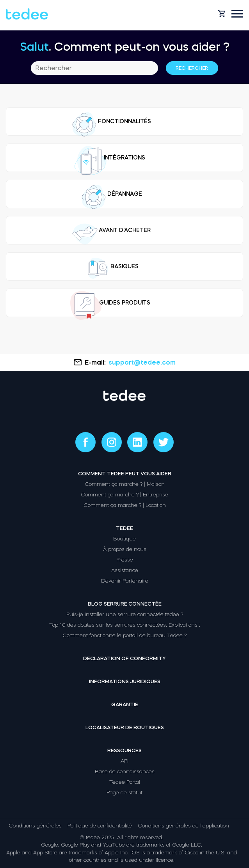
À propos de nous (125, 549)
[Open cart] (222, 14)
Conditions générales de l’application (183, 826)
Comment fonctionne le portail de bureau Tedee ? (124, 635)
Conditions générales (35, 826)
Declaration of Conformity (124, 658)
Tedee (124, 528)
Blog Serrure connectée (125, 604)
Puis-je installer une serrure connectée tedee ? (125, 614)
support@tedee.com (142, 362)
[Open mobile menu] (237, 14)
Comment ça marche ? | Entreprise (124, 495)
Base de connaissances (125, 771)
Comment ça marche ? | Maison (125, 484)
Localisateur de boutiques (125, 727)
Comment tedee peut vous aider (125, 474)
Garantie (125, 704)
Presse (125, 560)
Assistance (125, 570)
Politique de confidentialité (100, 826)
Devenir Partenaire (125, 581)
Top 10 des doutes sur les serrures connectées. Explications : (125, 625)
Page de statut (124, 793)
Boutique (124, 539)
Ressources (124, 750)
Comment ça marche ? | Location (125, 505)
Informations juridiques (125, 681)
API (124, 761)
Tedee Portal (125, 782)
